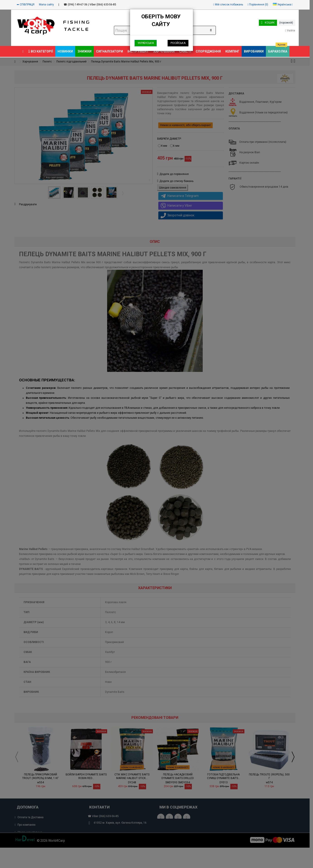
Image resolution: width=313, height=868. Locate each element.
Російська (178, 43)
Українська (146, 43)
